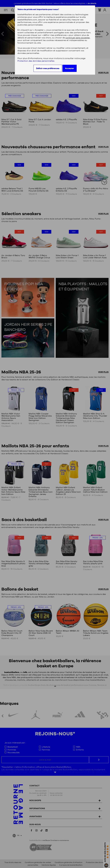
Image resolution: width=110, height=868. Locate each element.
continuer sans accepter (78, 38)
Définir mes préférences (48, 68)
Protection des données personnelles (36, 61)
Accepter (70, 68)
